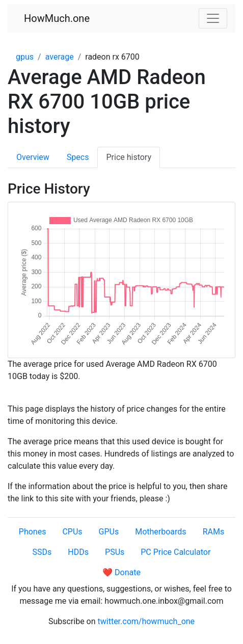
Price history (129, 157)
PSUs (115, 552)
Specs (78, 157)
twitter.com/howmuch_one (146, 621)
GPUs (109, 532)
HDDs (78, 552)
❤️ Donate (121, 572)
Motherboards (160, 532)
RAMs (214, 532)
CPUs (72, 532)
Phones (33, 532)
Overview (33, 157)
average (60, 57)
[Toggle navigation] (213, 18)
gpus (25, 57)
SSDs (42, 552)
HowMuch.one (57, 18)
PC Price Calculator (175, 552)
